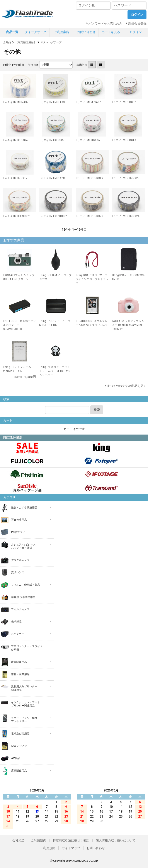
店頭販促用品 (19, 771)
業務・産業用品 (20, 674)
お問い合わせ (86, 32)
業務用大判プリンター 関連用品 (24, 688)
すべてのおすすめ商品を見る (127, 386)
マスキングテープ (51, 42)
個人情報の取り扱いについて (116, 840)
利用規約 (49, 848)
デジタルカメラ (20, 560)
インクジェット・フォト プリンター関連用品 (26, 704)
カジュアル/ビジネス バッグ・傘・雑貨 (23, 546)
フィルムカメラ (20, 609)
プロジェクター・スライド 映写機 (27, 648)
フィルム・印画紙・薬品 (26, 585)
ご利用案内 (62, 32)
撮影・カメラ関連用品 (24, 508)
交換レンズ (18, 572)
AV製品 (16, 758)
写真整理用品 (19, 520)
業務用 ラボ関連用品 (23, 597)
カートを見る (111, 32)
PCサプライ (18, 532)
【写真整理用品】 (26, 42)
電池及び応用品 (20, 734)
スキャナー (18, 634)
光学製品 (16, 622)
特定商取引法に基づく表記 (71, 840)
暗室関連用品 (19, 662)
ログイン (136, 32)
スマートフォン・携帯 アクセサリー (24, 720)
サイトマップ (71, 848)
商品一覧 (12, 32)
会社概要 (19, 840)
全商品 (7, 42)
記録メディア (19, 746)
